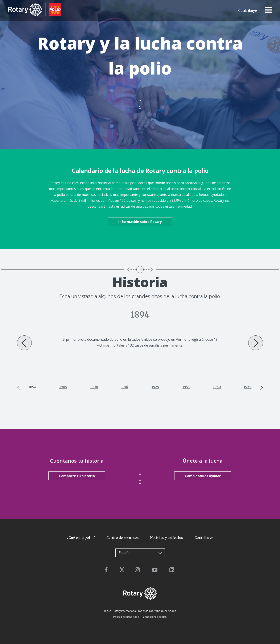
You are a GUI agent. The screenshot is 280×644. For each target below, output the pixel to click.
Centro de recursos (123, 538)
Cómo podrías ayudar (203, 476)
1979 (248, 387)
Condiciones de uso (155, 617)
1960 (217, 387)
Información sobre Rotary (140, 222)
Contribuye (248, 10)
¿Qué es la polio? (81, 538)
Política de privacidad (126, 617)
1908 (94, 387)
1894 (32, 387)
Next (256, 343)
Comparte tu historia (77, 476)
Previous (24, 343)
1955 (186, 387)
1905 (63, 387)
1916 (125, 387)
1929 (155, 387)
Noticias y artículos (167, 538)
